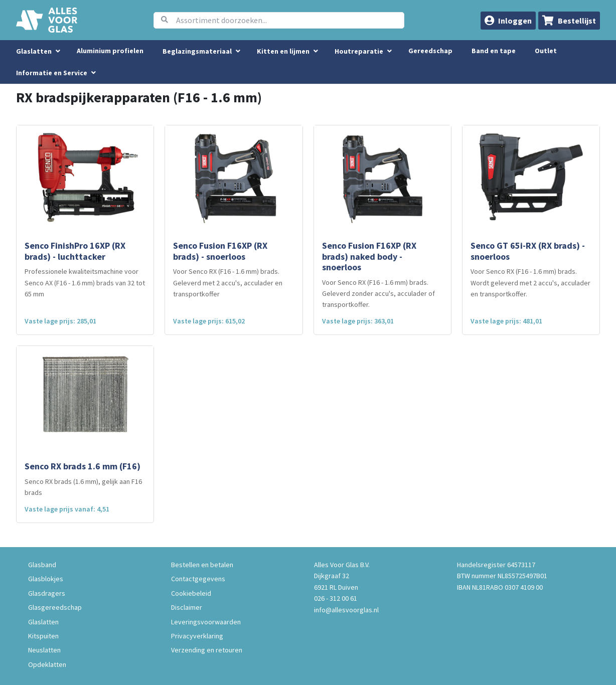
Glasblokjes (46, 579)
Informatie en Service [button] (52, 73)
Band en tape (494, 51)
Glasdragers (47, 593)
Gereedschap (430, 51)
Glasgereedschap (55, 607)
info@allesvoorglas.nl (346, 610)
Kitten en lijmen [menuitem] (283, 51)
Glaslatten (43, 622)
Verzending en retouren (207, 650)
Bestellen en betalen (202, 565)
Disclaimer (187, 607)
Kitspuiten (43, 636)
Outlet (546, 51)
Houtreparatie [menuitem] (359, 51)
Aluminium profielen (110, 51)
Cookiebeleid (191, 593)
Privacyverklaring (197, 636)
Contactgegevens (198, 579)
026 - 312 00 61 (336, 598)
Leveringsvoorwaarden (206, 622)
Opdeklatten (47, 664)
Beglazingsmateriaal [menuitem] (197, 51)
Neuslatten (44, 650)
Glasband (42, 565)
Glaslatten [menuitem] (34, 51)
